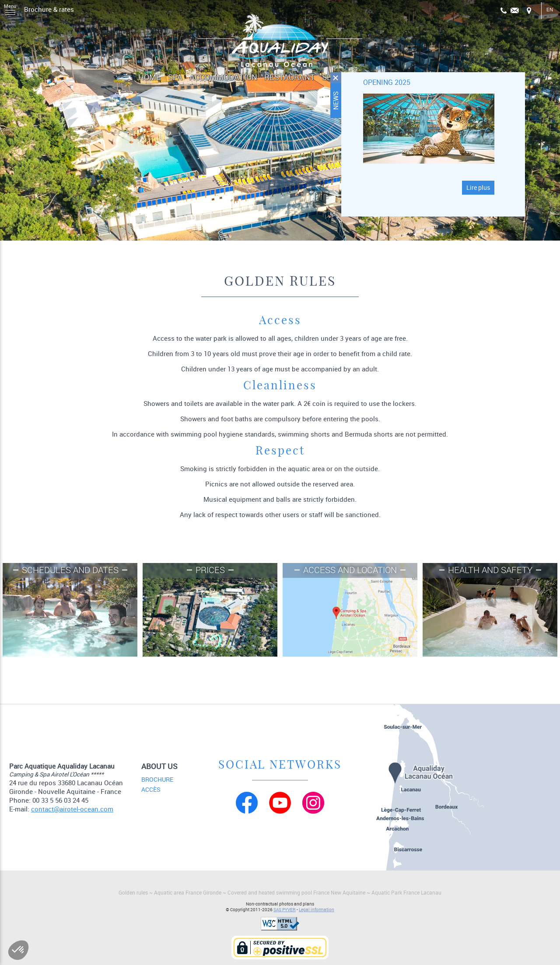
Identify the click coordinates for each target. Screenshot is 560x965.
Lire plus (478, 188)
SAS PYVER (285, 910)
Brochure (157, 780)
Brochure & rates (49, 9)
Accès (151, 790)
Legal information (317, 910)
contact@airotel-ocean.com (72, 809)
